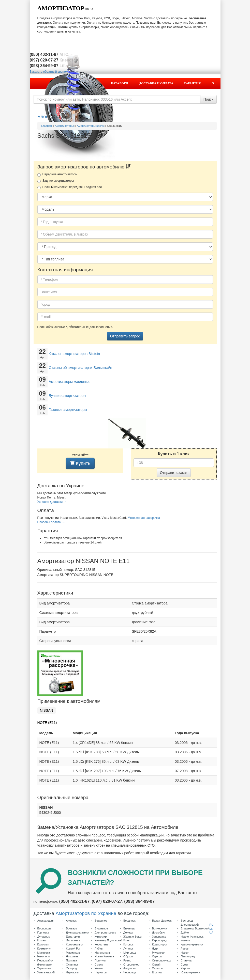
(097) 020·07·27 (107, 901)
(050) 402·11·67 (75, 901)
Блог (43, 116)
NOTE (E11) (47, 723)
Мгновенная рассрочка (144, 518)
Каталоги (120, 83)
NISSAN (47, 710)
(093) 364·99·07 (139, 901)
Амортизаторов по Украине (86, 913)
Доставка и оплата (156, 83)
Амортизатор (61, 8)
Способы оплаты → (51, 522)
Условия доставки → (52, 502)
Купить (80, 463)
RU (211, 925)
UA (211, 932)
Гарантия (192, 83)
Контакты (200, 94)
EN (211, 929)
